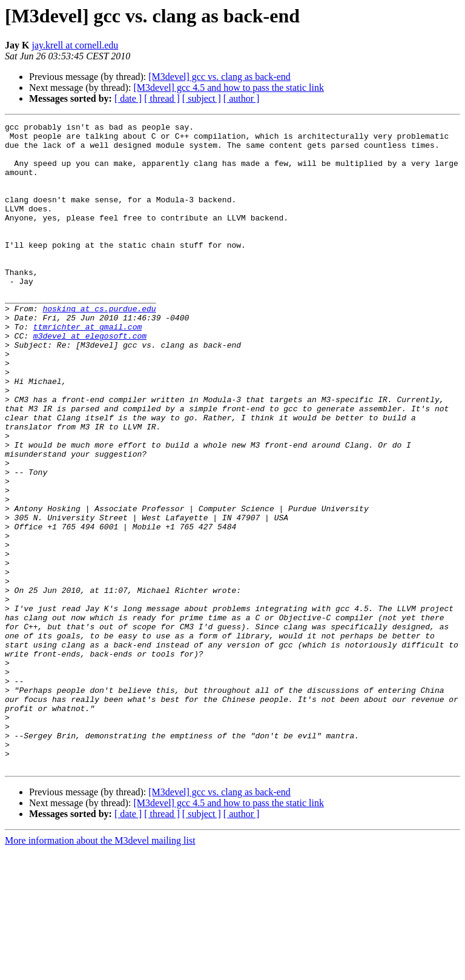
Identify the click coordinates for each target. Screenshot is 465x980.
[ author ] (242, 98)
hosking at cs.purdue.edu (99, 346)
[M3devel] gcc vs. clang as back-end (219, 77)
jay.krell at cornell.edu (75, 45)
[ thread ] (162, 98)
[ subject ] (202, 98)
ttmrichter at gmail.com (87, 368)
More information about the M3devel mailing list (100, 969)
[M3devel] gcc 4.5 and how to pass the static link (229, 88)
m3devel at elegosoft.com (90, 379)
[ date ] (128, 98)
